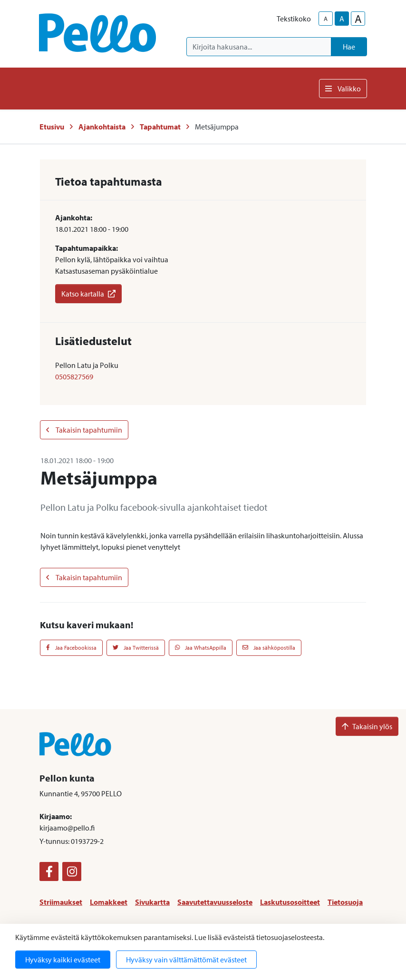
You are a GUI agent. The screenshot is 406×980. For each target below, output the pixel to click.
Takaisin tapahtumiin (84, 430)
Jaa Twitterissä (136, 648)
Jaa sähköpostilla (269, 648)
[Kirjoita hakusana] (259, 47)
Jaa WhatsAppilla (201, 648)
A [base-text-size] (342, 19)
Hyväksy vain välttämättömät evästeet (186, 960)
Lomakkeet (109, 902)
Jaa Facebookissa (71, 648)
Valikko (343, 89)
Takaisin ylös (367, 726)
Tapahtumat (160, 127)
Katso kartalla (88, 294)
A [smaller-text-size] (326, 19)
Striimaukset (61, 902)
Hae (349, 47)
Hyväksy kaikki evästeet (63, 960)
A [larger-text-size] (358, 19)
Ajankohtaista (102, 127)
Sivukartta (152, 902)
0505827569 (74, 376)
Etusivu (52, 127)
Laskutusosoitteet (290, 902)
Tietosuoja (345, 902)
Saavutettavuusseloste (215, 902)
